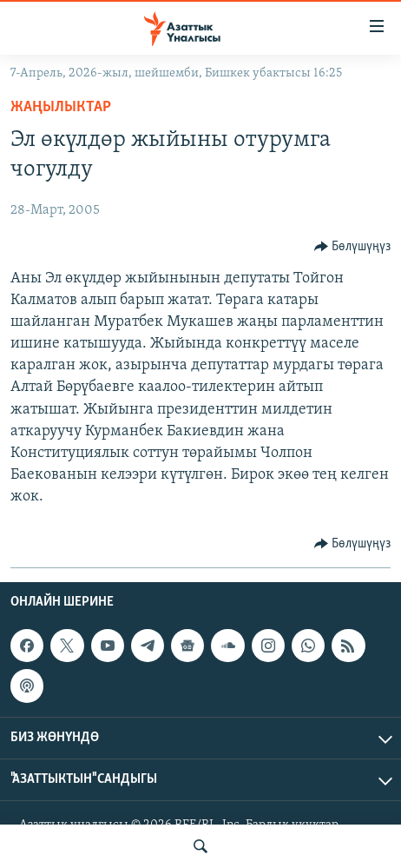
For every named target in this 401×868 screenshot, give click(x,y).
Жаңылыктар (61, 107)
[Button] (353, 247)
